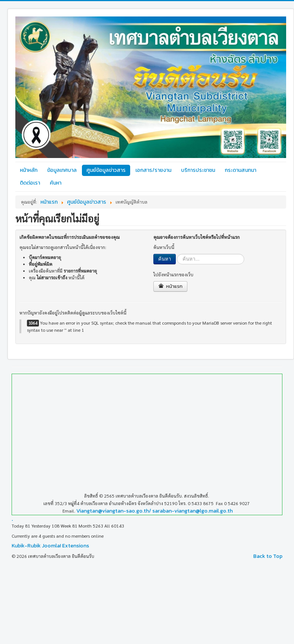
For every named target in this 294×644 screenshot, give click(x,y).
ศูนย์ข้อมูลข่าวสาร (106, 170)
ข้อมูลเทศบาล (62, 170)
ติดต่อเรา (30, 183)
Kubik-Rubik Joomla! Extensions (50, 546)
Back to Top (268, 556)
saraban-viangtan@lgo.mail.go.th (192, 511)
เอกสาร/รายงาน (153, 170)
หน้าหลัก (29, 170)
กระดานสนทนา (241, 170)
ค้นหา (56, 183)
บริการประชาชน (198, 170)
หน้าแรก (170, 286)
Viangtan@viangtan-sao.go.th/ (114, 511)
